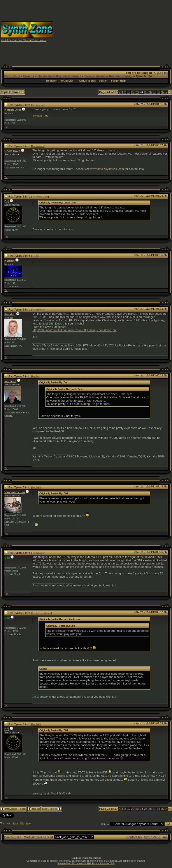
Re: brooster (38, 146)
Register (51, 81)
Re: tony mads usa (41, 613)
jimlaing (10, 314)
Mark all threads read (38, 837)
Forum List (66, 81)
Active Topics (87, 81)
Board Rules (13, 837)
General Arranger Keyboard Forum (108, 76)
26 (150, 92)
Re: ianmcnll (38, 105)
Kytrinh (10, 261)
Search (103, 81)
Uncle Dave (12, 151)
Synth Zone (12, 76)
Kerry (28, 823)
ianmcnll (10, 381)
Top (6, 127)
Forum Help (118, 81)
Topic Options (12, 92)
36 (159, 92)
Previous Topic (13, 809)
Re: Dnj (36, 256)
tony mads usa (15, 492)
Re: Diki (36, 487)
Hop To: (105, 824)
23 (137, 92)
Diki (22, 823)
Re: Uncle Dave (40, 197)
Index (34, 809)
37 (163, 92)
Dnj (7, 201)
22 (133, 92)
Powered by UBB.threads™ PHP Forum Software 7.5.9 (86, 863)
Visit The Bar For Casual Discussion (23, 40)
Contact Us (134, 837)
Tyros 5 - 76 (40, 116)
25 (146, 92)
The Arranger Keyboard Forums (59, 76)
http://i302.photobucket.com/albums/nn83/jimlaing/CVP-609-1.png (75, 330)
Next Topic (52, 809)
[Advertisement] (113, 31)
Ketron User (13, 110)
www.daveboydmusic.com (107, 169)
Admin (16, 823)
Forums (29, 76)
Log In (162, 73)
